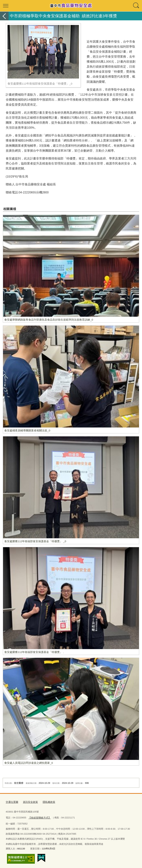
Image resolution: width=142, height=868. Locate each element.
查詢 (136, 6)
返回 (4, 16)
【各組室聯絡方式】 (39, 817)
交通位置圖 (12, 802)
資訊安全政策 (29, 802)
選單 (6, 6)
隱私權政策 (47, 802)
